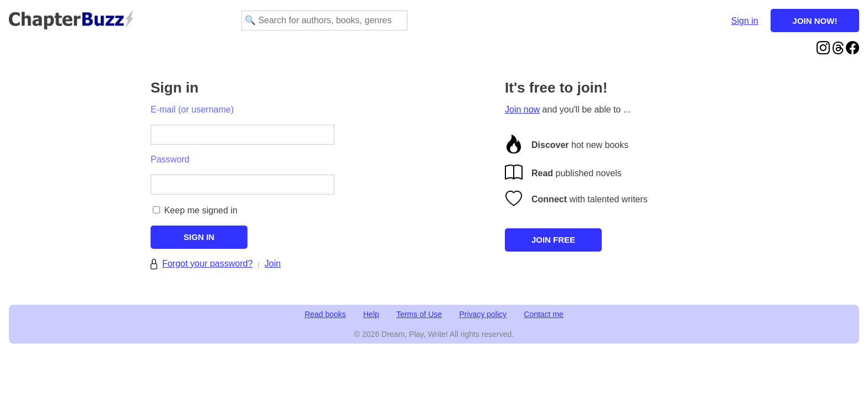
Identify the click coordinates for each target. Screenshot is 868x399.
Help (371, 314)
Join (273, 264)
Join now (522, 109)
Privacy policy (483, 314)
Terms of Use (419, 314)
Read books (325, 314)
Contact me (544, 314)
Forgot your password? (208, 264)
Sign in (745, 21)
